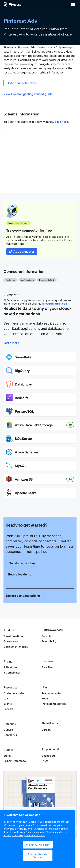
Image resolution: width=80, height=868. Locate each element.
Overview (47, 661)
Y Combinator (12, 672)
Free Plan (47, 667)
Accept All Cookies (38, 845)
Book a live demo (20, 574)
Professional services (54, 704)
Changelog (48, 756)
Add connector (24, 251)
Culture (8, 730)
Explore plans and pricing (23, 595)
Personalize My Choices (38, 856)
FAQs (45, 761)
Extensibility (49, 641)
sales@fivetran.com (54, 304)
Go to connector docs (21, 83)
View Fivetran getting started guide (28, 94)
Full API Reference (15, 761)
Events (8, 704)
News (45, 698)
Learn (7, 698)
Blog (44, 687)
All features (10, 667)
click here (61, 122)
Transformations (13, 636)
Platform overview (53, 630)
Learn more (11, 343)
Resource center (52, 693)
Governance (11, 641)
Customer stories (14, 693)
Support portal (50, 749)
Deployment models (16, 647)
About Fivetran (50, 723)
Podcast (8, 709)
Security (47, 636)
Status (7, 756)
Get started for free (22, 563)
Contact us (10, 735)
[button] (73, 5)
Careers (46, 730)
